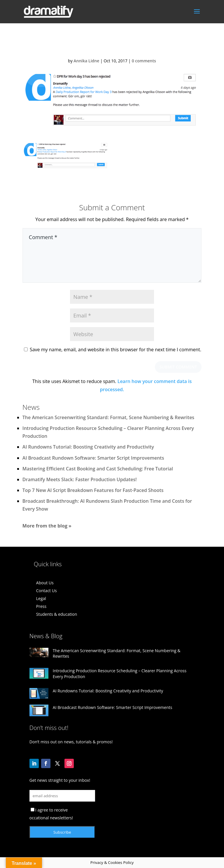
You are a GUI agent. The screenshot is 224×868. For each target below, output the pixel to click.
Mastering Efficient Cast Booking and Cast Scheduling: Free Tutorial (98, 469)
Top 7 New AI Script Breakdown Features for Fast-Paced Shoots (93, 490)
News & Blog (46, 636)
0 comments (144, 61)
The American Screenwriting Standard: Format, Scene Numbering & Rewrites (108, 417)
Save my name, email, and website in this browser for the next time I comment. (116, 350)
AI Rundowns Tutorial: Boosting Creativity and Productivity (88, 447)
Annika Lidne (86, 61)
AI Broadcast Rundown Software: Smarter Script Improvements (93, 458)
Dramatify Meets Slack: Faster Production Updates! (80, 479)
